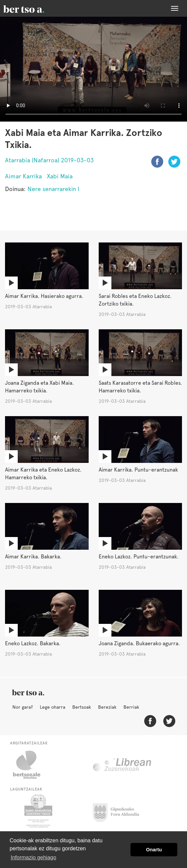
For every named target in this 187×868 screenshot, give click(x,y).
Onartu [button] (154, 850)
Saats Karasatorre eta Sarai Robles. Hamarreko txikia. (140, 387)
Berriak (131, 707)
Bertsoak (82, 707)
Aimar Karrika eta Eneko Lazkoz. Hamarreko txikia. (43, 474)
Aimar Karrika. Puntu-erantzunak (138, 470)
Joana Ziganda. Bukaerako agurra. (139, 643)
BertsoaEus (33, 8)
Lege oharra (53, 707)
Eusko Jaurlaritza (38, 811)
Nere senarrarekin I (53, 189)
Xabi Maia (60, 176)
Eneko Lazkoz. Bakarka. (33, 643)
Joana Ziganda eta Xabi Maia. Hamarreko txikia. (39, 387)
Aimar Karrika (23, 176)
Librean (122, 765)
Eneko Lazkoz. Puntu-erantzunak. (139, 557)
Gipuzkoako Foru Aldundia (120, 811)
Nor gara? (23, 707)
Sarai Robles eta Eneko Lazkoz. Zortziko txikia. (135, 300)
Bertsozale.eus (31, 765)
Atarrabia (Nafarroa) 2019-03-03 (49, 160)
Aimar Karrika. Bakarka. (33, 557)
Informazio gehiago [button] (33, 857)
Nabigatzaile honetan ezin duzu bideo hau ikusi (94, 69)
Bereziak (107, 707)
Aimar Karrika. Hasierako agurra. (44, 296)
